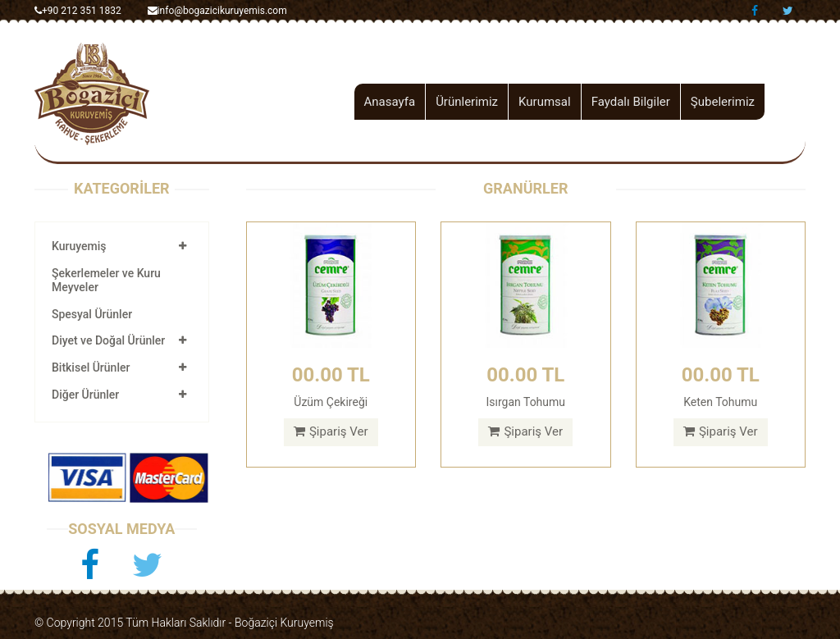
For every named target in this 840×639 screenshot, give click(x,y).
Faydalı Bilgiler (631, 102)
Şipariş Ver (331, 431)
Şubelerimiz (723, 102)
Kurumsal (545, 102)
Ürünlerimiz (467, 102)
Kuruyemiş (79, 246)
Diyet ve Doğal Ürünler (108, 340)
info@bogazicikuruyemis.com (217, 11)
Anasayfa (390, 102)
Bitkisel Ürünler (91, 367)
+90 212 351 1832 (78, 11)
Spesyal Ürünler (92, 314)
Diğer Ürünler (85, 395)
